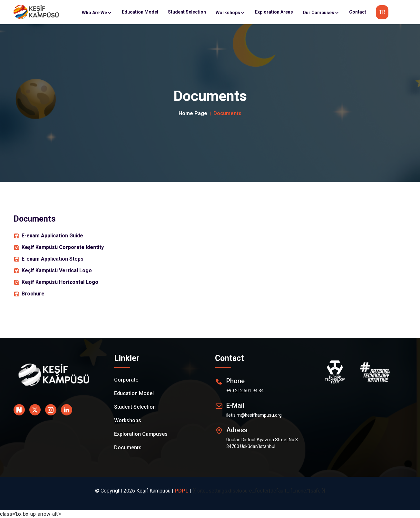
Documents (128, 448)
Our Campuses (321, 13)
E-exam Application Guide (52, 236)
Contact (358, 12)
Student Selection (187, 12)
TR (382, 12)
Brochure (33, 294)
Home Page (193, 113)
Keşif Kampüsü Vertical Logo (57, 270)
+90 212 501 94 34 (245, 391)
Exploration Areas (274, 12)
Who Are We (97, 13)
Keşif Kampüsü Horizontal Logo (60, 282)
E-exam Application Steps (53, 259)
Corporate (126, 380)
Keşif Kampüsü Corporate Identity (63, 247)
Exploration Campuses (141, 434)
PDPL (181, 491)
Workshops (230, 13)
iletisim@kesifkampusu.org (254, 415)
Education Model (140, 12)
